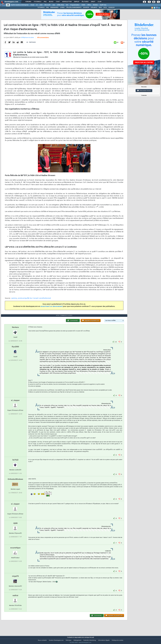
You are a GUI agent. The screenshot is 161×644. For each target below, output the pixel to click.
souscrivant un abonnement (52, 308)
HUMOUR (111, 8)
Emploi (77, 2)
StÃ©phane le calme (27, 39)
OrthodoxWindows (15, 483)
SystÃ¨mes (103, 5)
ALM (41, 5)
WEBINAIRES (54, 8)
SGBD (83, 5)
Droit (93, 2)
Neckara (15, 331)
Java (54, 5)
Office (89, 5)
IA (37, 5)
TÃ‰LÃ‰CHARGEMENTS (74, 8)
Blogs (51, 2)
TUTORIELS (41, 8)
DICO (105, 8)
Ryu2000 (15, 351)
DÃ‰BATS (94, 8)
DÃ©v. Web (60, 5)
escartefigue (15, 552)
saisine (14, 300)
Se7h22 (15, 464)
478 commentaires (43, 39)
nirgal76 (15, 580)
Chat (58, 2)
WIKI (100, 8)
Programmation (75, 5)
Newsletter (67, 2)
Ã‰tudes (85, 2)
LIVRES (62, 8)
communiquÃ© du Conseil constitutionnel (34, 300)
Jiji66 (15, 527)
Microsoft (47, 5)
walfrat (15, 600)
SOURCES (86, 8)
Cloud (32, 5)
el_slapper (15, 404)
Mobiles (95, 5)
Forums (28, 2)
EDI (67, 5)
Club (99, 2)
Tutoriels (37, 2)
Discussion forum (144, 91)
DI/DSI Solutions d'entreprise (20, 5)
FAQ (45, 2)
